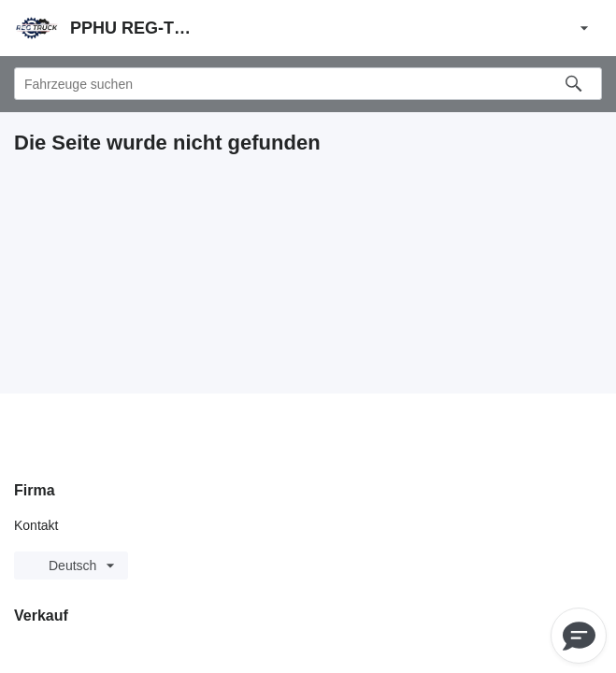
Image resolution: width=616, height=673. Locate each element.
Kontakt (36, 525)
